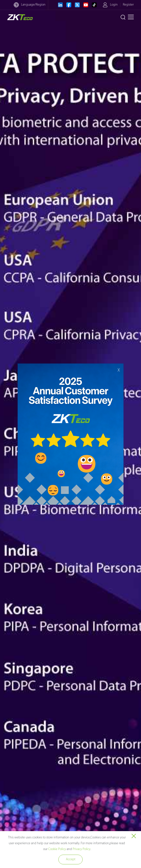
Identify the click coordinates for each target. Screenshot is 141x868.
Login (114, 5)
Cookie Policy (57, 849)
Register (128, 5)
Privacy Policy (82, 849)
